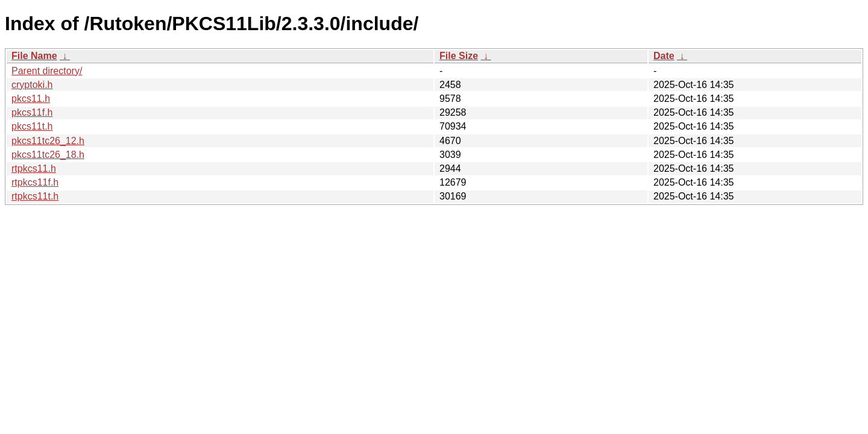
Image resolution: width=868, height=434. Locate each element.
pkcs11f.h (32, 112)
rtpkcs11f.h (35, 182)
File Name (34, 56)
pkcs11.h (31, 99)
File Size (459, 56)
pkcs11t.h (32, 126)
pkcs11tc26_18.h (48, 155)
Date (664, 56)
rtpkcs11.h (34, 168)
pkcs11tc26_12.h (48, 141)
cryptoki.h (32, 85)
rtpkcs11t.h (35, 196)
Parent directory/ (47, 71)
